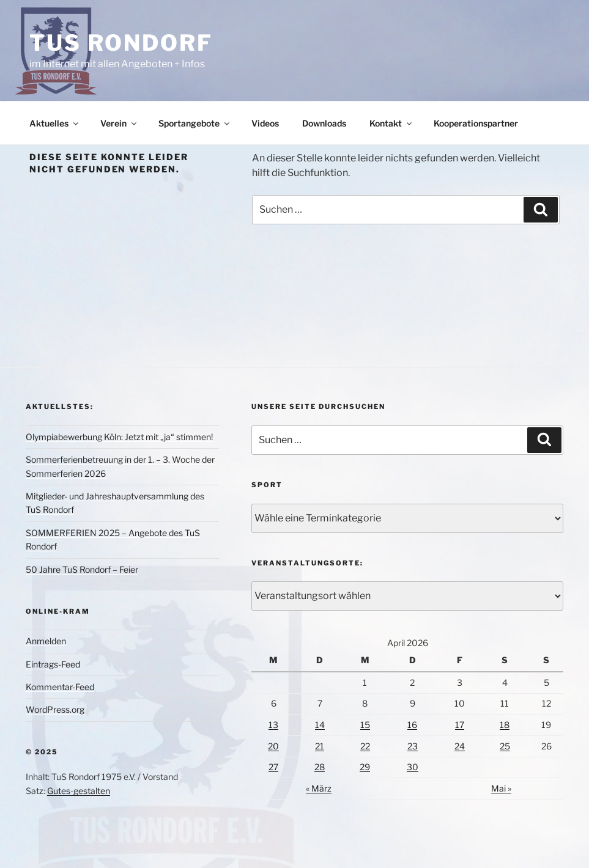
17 (460, 725)
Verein (119, 123)
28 (320, 767)
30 (413, 767)
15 (365, 725)
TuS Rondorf (121, 43)
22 (365, 746)
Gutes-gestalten (79, 791)
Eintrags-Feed (53, 664)
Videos (265, 123)
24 (460, 746)
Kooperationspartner (476, 123)
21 (320, 746)
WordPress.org (55, 709)
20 (273, 746)
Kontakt (391, 123)
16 (412, 725)
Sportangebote (195, 123)
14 (320, 725)
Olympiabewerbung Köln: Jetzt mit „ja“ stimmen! (119, 437)
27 (273, 767)
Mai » (501, 788)
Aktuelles (55, 123)
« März (319, 788)
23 (413, 746)
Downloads (324, 123)
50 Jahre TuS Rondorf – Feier (82, 569)
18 (505, 725)
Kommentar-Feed (60, 687)
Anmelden (46, 641)
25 (505, 746)
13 (273, 725)
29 (365, 767)
